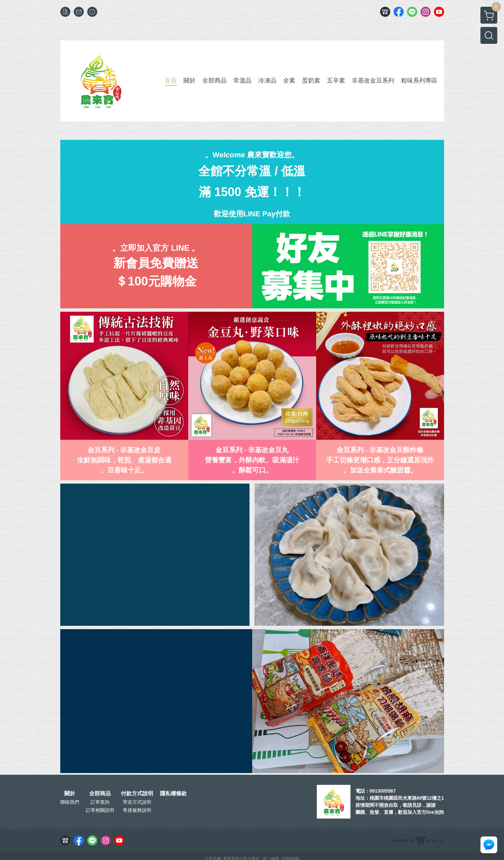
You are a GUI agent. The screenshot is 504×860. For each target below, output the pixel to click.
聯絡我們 (70, 802)
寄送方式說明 (137, 802)
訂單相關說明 (100, 810)
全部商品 (100, 794)
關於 (70, 794)
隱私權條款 (173, 794)
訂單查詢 (100, 802)
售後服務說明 (137, 810)
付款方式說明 (137, 794)
